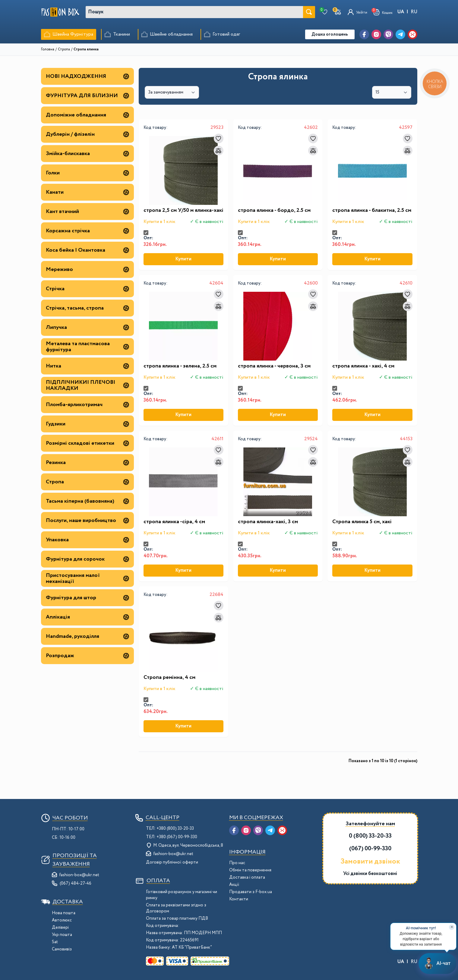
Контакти (239, 899)
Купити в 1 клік (160, 222)
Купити (183, 259)
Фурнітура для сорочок (87, 559)
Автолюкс (62, 920)
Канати (87, 192)
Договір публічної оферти (172, 862)
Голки (87, 173)
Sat (55, 942)
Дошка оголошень (330, 34)
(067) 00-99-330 (370, 849)
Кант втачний (87, 212)
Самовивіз (62, 949)
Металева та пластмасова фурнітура (87, 347)
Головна (48, 49)
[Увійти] (357, 12)
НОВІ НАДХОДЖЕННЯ (87, 76)
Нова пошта (64, 913)
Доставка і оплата (247, 877)
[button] (383, 12)
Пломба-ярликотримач (87, 405)
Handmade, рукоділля (87, 636)
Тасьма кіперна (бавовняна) (87, 501)
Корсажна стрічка (87, 231)
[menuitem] (69, 34)
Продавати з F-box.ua (251, 892)
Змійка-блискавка (87, 154)
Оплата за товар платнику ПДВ (177, 918)
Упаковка (87, 540)
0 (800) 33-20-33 (370, 836)
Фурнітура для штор (87, 598)
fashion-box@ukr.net (79, 875)
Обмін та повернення (250, 870)
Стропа (64, 49)
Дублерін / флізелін (87, 134)
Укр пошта (62, 935)
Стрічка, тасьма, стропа (87, 308)
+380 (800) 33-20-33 (175, 829)
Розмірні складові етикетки (87, 443)
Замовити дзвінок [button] (370, 862)
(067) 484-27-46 (76, 883)
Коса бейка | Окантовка (87, 250)
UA (401, 12)
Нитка (87, 366)
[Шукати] (309, 12)
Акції (234, 885)
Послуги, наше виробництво (87, 520)
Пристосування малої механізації (87, 578)
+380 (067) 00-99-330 (177, 837)
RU (414, 12)
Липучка (87, 327)
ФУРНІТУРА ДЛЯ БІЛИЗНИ (87, 96)
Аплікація (87, 617)
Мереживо (87, 269)
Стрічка (87, 289)
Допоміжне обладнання (87, 115)
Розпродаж (87, 656)
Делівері (60, 927)
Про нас (237, 863)
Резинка (87, 463)
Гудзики (87, 424)
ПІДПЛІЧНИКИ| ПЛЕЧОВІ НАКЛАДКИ (87, 385)
